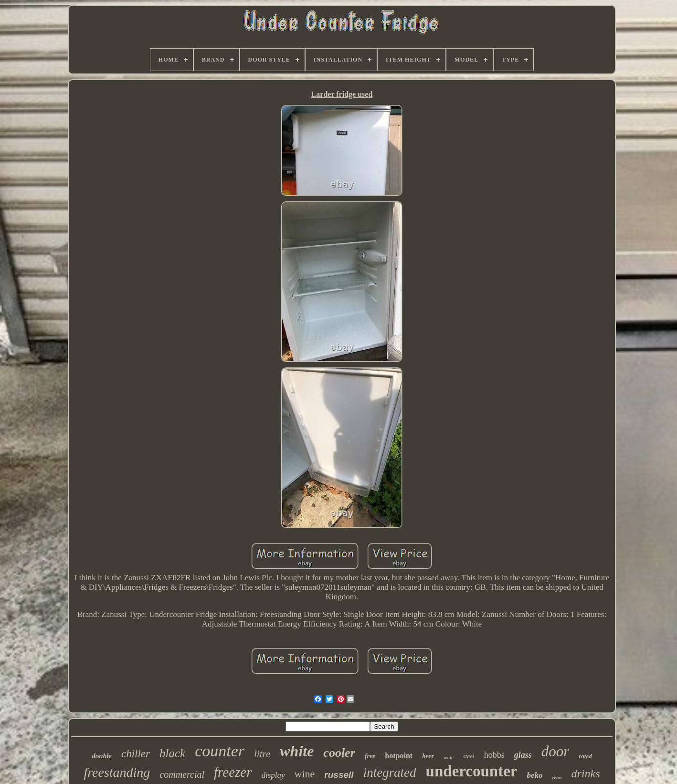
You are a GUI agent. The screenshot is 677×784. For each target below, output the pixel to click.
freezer (233, 772)
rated (585, 756)
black (172, 753)
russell (339, 775)
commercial (182, 774)
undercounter (472, 771)
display (273, 775)
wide (449, 757)
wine (305, 774)
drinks (586, 774)
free (370, 756)
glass (523, 755)
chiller (136, 754)
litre (262, 754)
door (555, 751)
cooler (339, 753)
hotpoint (399, 756)
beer (428, 756)
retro (557, 778)
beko (535, 775)
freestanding (117, 772)
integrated (390, 773)
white (297, 751)
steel (469, 756)
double (102, 756)
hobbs (494, 755)
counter (220, 751)
